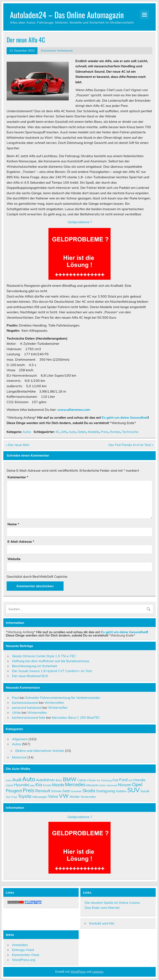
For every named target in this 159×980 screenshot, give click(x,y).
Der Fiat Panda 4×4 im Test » (131, 445)
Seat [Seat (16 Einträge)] (66, 791)
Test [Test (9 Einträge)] (8, 797)
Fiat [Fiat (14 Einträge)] (115, 780)
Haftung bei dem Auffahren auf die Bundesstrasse (51, 661)
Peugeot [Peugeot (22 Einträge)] (14, 791)
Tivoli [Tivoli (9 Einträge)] (14, 797)
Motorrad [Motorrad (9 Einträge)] (112, 785)
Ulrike (16, 712)
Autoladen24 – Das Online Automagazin (67, 15)
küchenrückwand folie (29, 717)
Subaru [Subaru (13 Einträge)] (121, 791)
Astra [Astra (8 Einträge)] (9, 780)
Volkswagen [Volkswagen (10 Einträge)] (40, 797)
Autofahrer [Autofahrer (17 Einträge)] (45, 780)
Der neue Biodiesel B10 (30, 676)
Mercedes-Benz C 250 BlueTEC (76, 717)
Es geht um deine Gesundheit (125, 417)
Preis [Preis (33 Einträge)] (29, 790)
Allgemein (20, 739)
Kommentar (18, 477)
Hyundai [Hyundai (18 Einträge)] (22, 785)
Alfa (64, 432)
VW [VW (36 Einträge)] (64, 796)
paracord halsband (27, 708)
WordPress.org (24, 960)
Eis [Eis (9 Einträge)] (99, 780)
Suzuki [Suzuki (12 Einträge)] (145, 791)
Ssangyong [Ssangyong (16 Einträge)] (105, 791)
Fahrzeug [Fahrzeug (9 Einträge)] (106, 780)
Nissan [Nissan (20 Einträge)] (125, 785)
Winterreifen (54, 703)
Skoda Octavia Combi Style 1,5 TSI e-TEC (44, 656)
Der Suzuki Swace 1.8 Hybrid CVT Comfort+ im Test (52, 671)
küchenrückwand (25, 703)
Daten (82, 432)
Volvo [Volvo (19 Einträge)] (53, 796)
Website (14, 559)
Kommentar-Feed (26, 955)
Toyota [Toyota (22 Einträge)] (25, 796)
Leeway (98, 972)
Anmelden (20, 945)
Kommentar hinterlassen (57, 50)
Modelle (93, 432)
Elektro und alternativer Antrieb (40, 751)
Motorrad (19, 757)
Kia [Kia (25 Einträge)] (39, 784)
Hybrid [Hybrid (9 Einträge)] (10, 785)
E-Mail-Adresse (21, 541)
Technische (130, 432)
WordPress (78, 972)
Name (13, 524)
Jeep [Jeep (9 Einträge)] (32, 785)
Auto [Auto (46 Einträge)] (29, 779)
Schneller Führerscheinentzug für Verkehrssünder (63, 698)
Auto (72, 432)
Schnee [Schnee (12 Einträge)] (56, 791)
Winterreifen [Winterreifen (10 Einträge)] (88, 797)
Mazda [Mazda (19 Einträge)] (58, 785)
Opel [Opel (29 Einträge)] (137, 784)
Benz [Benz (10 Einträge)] (59, 780)
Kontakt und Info (102, 923)
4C (57, 432)
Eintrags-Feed (23, 950)
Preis (105, 432)
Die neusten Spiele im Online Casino (112, 903)
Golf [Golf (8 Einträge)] (131, 780)
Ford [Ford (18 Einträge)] (123, 780)
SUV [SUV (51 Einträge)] (133, 790)
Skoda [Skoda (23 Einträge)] (89, 791)
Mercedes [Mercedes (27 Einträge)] (75, 784)
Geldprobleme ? (80, 222)
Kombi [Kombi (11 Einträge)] (47, 785)
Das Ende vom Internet (102, 908)
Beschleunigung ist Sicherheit (35, 666)
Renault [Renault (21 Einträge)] (43, 791)
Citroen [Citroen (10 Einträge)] (92, 780)
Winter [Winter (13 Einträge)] (75, 797)
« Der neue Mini (17, 445)
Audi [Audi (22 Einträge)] (17, 780)
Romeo (115, 432)
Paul (15, 698)
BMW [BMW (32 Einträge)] (70, 779)
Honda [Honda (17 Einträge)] (139, 780)
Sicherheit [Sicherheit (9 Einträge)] (76, 791)
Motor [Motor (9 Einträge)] (103, 785)
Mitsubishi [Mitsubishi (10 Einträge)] (92, 785)
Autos (27, 432)
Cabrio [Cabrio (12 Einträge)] (82, 780)
